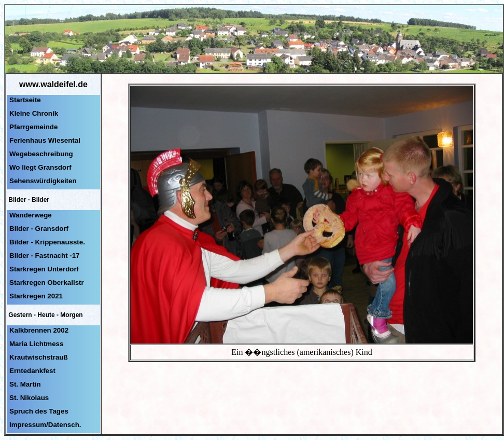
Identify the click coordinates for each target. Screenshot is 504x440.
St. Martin (25, 384)
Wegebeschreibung (41, 154)
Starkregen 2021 (36, 296)
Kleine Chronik (34, 113)
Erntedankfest (32, 371)
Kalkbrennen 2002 (39, 330)
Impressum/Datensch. (45, 425)
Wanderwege (31, 215)
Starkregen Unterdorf (44, 269)
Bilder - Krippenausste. (47, 242)
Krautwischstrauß (39, 357)
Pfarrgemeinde (33, 127)
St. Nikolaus (29, 398)
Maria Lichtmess (36, 344)
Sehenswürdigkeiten (43, 181)
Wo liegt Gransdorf (40, 167)
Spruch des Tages (39, 411)
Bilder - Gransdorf (39, 229)
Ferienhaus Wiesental (45, 140)
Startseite (25, 100)
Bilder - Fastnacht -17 (45, 256)
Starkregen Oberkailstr (47, 283)
